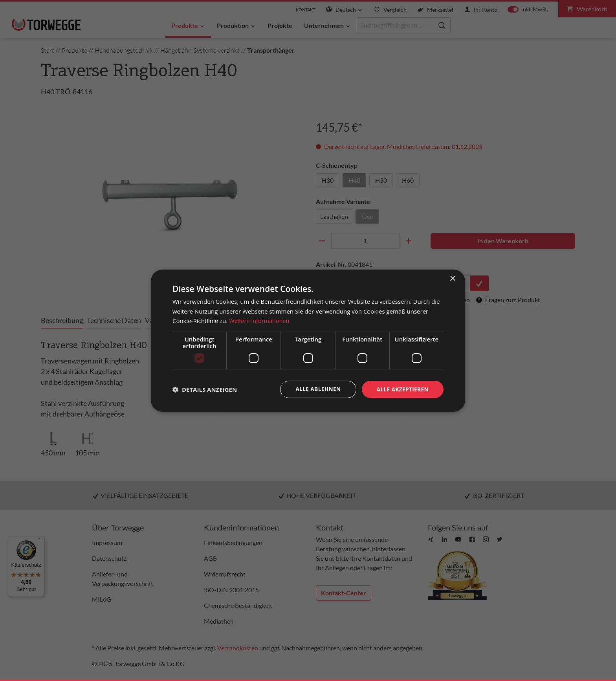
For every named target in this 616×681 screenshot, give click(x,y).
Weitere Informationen (260, 321)
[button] (205, 389)
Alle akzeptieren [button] (402, 389)
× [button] (452, 278)
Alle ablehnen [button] (316, 389)
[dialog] (308, 340)
